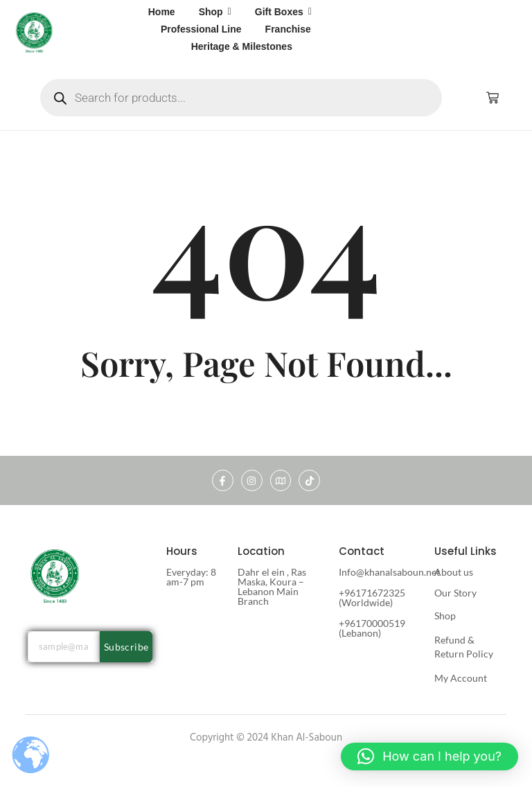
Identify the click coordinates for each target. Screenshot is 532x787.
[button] (429, 757)
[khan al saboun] (35, 32)
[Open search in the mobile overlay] (241, 98)
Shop (445, 616)
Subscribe (126, 647)
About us (454, 572)
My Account (461, 678)
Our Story (455, 593)
